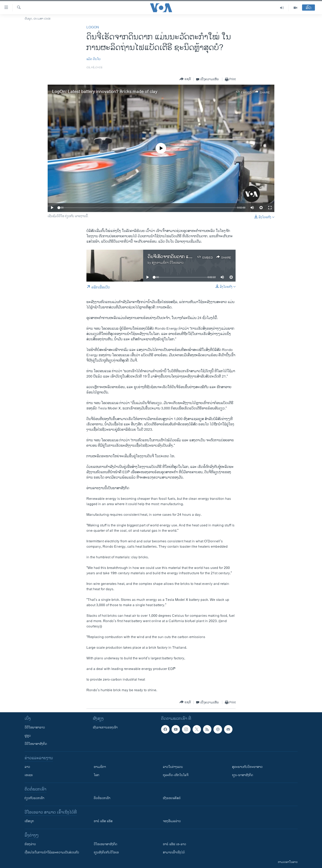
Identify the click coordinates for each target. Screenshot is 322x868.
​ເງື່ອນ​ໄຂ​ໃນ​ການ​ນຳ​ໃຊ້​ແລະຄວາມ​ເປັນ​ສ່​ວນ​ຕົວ (52, 852)
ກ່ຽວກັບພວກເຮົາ (34, 798)
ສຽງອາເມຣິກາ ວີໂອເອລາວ (168, 263)
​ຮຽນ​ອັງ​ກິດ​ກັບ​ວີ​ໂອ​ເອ (106, 852)
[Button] (185, 79)
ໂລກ (97, 775)
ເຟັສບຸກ (29, 821)
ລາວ (27, 767)
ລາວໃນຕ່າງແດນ (173, 767)
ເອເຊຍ (29, 775)
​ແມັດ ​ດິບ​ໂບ (94, 59)
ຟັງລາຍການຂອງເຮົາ (105, 727)
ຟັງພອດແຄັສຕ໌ (172, 798)
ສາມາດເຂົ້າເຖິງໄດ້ (174, 852)
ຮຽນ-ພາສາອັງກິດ (243, 775)
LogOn (93, 27)
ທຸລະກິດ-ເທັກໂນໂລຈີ (176, 775)
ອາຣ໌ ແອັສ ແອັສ (103, 821)
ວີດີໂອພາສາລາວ (35, 727)
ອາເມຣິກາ (100, 767)
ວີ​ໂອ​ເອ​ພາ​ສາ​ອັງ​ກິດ (105, 844)
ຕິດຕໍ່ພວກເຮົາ (102, 798)
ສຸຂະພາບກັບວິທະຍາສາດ (247, 767)
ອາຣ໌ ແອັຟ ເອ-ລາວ (175, 844)
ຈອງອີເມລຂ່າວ (172, 821)
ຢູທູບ (28, 736)
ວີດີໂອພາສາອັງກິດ (36, 744)
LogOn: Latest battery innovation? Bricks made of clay (105, 92)
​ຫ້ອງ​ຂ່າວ (30, 844)
